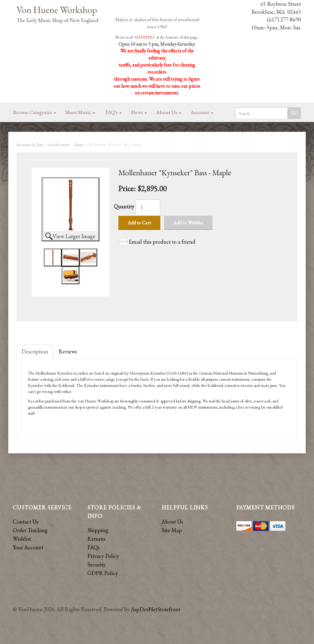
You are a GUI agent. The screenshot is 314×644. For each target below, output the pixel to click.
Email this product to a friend (162, 242)
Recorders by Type (30, 145)
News (139, 112)
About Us (169, 112)
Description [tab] (35, 351)
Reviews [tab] (68, 351)
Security (97, 564)
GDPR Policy (103, 573)
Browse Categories (35, 112)
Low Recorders (59, 145)
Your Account (28, 547)
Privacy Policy (103, 556)
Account (202, 112)
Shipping (98, 530)
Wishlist (22, 539)
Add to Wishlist (188, 223)
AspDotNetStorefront (156, 609)
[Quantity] (148, 208)
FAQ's (114, 112)
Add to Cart (139, 223)
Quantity (124, 206)
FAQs (94, 547)
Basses (79, 145)
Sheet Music (80, 112)
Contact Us (26, 522)
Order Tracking (30, 530)
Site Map (172, 530)
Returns (96, 539)
